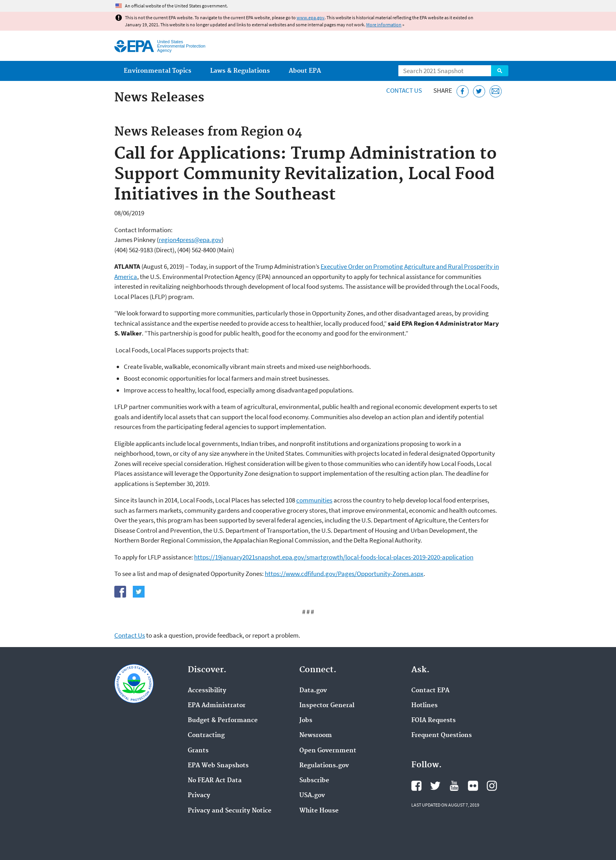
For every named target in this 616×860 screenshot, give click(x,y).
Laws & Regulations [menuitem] (240, 71)
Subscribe (314, 781)
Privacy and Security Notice (230, 811)
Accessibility (207, 691)
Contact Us (404, 90)
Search (500, 71)
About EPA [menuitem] (305, 71)
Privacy (199, 796)
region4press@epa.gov (190, 240)
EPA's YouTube (454, 786)
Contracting (206, 735)
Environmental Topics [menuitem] (158, 71)
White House (319, 811)
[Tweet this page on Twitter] (479, 91)
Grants (198, 751)
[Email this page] (496, 91)
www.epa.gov (311, 17)
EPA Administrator (217, 706)
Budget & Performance (223, 721)
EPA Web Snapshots (218, 766)
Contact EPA (430, 691)
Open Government (328, 751)
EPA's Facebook (416, 786)
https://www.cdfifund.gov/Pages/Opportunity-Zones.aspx (344, 574)
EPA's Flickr (473, 786)
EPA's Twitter (435, 786)
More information (384, 25)
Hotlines (424, 706)
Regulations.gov (324, 766)
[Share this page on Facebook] (463, 91)
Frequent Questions (442, 735)
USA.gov (312, 796)
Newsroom (316, 735)
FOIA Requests (434, 721)
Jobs (306, 721)
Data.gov (313, 691)
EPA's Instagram (492, 786)
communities (314, 500)
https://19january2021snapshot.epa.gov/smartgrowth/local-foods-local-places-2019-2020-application (334, 557)
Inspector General (327, 706)
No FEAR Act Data (215, 781)
